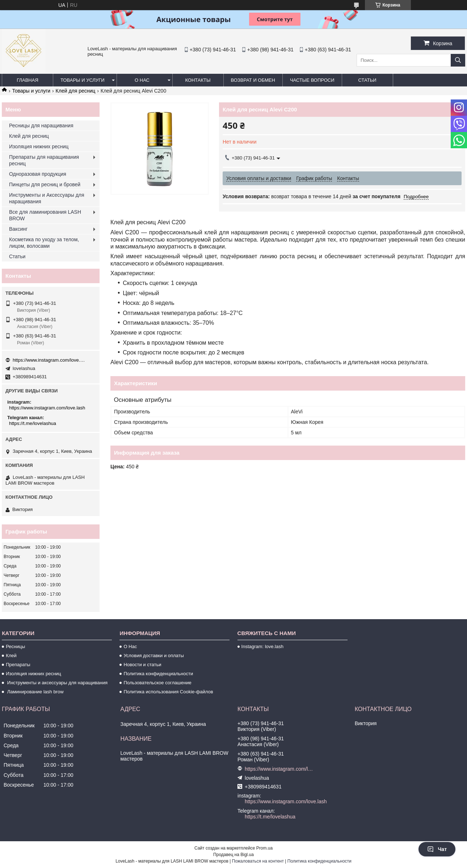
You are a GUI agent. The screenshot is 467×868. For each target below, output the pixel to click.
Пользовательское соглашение (157, 683)
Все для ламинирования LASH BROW (45, 215)
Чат (437, 849)
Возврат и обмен (253, 80)
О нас (142, 80)
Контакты (198, 80)
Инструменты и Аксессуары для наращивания (47, 198)
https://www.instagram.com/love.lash (49, 360)
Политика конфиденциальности (158, 674)
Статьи (367, 80)
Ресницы (15, 646)
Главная (28, 80)
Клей (11, 656)
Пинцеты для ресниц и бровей (45, 184)
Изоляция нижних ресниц (39, 146)
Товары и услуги (83, 80)
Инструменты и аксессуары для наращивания (57, 683)
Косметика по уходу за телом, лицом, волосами (44, 243)
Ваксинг (18, 229)
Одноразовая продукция (38, 174)
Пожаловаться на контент (258, 861)
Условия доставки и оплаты (153, 656)
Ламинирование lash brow (35, 692)
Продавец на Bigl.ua (233, 855)
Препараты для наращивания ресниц (44, 160)
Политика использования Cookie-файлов (168, 692)
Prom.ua (264, 848)
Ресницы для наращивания (41, 125)
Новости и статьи (142, 665)
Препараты (18, 665)
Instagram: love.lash (262, 646)
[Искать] (458, 60)
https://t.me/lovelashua (33, 423)
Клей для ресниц (76, 91)
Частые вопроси (312, 80)
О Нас (130, 646)
